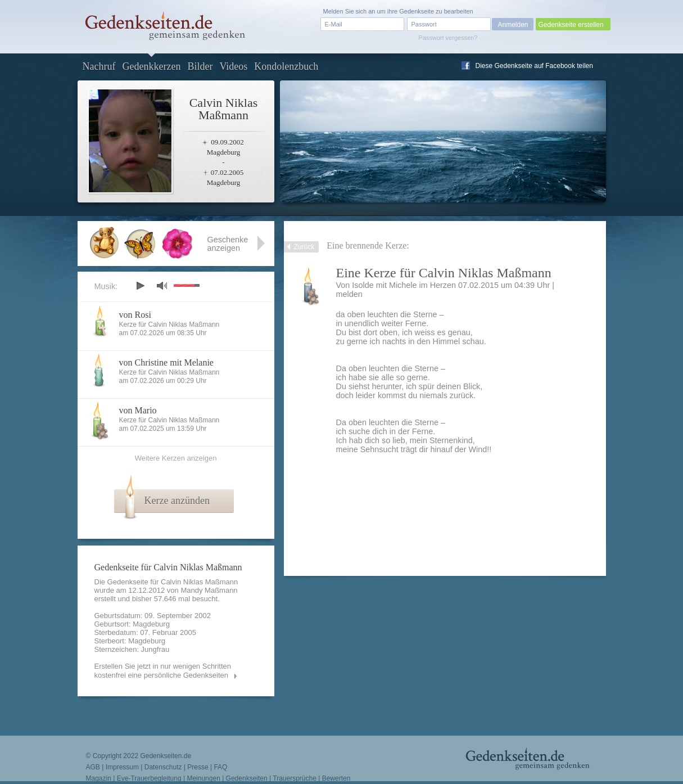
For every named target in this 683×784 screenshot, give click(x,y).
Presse (198, 767)
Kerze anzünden (177, 501)
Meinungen (203, 778)
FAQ (220, 767)
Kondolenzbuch (286, 66)
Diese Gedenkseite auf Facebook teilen (534, 66)
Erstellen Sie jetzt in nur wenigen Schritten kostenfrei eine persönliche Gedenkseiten (163, 671)
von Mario (138, 410)
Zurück (304, 247)
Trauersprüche (295, 778)
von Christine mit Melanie (166, 362)
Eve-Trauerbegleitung (149, 778)
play (140, 286)
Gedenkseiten (247, 778)
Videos (233, 66)
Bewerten (336, 778)
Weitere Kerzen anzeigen (176, 458)
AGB (93, 767)
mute (162, 285)
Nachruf (99, 66)
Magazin (99, 778)
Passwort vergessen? (448, 38)
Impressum (122, 767)
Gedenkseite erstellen (571, 25)
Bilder (200, 66)
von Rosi (135, 315)
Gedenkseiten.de (166, 756)
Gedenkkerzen (151, 66)
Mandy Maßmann (209, 590)
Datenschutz (163, 767)
